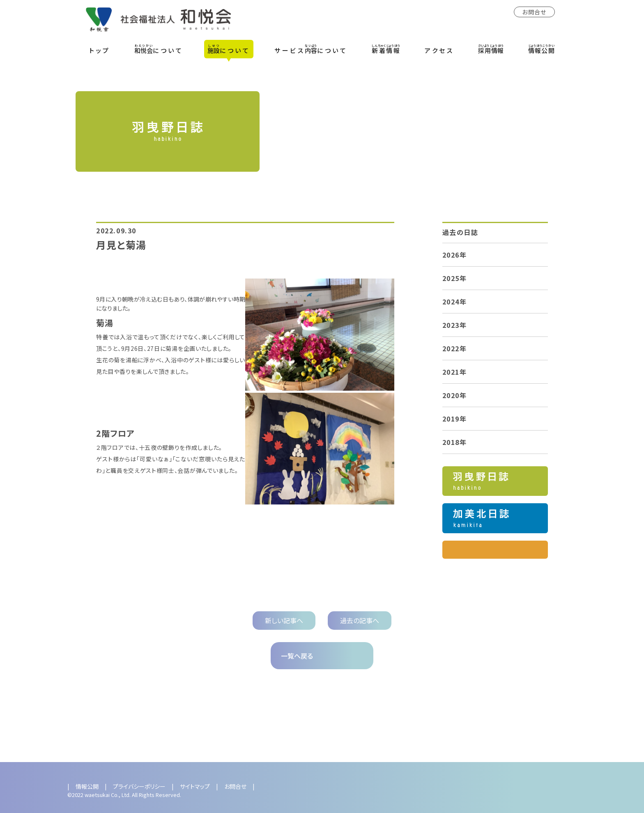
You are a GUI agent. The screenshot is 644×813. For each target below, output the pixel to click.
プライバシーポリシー (139, 786)
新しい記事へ (284, 620)
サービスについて (311, 49)
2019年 (455, 419)
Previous (63, 739)
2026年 (455, 255)
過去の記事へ (360, 620)
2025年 (455, 278)
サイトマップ (195, 786)
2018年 (455, 442)
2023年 (455, 325)
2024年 (455, 302)
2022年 (455, 348)
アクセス (439, 50)
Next (581, 739)
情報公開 (87, 786)
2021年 (455, 372)
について (159, 49)
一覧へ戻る (297, 656)
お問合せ (534, 12)
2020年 (455, 395)
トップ (100, 50)
